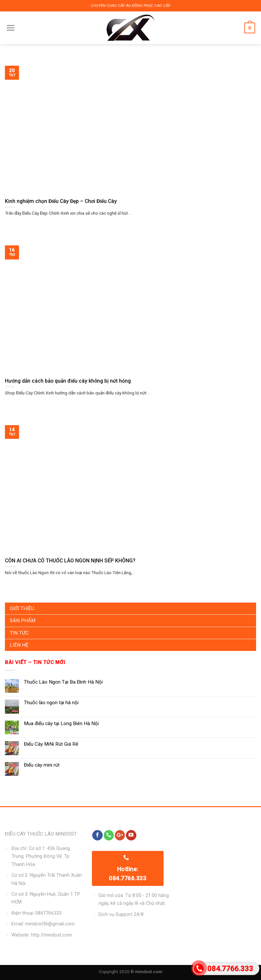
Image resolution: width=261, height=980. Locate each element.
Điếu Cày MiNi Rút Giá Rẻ (51, 744)
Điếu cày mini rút (42, 765)
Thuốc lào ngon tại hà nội (51, 703)
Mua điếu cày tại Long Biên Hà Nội (61, 723)
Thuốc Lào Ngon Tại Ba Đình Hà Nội (63, 682)
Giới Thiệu (22, 608)
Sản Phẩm (23, 621)
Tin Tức (19, 633)
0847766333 (48, 913)
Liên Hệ (19, 645)
